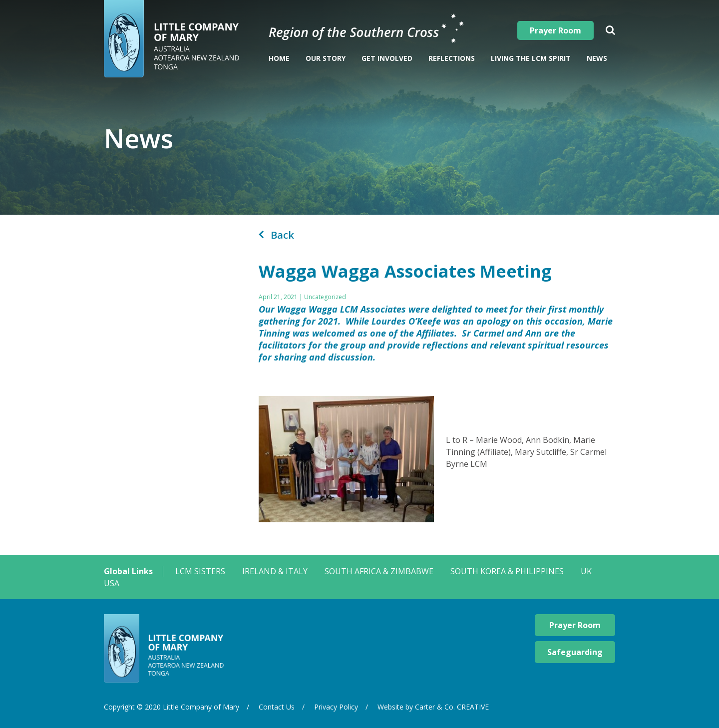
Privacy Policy (336, 707)
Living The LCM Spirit (531, 58)
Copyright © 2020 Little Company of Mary (172, 707)
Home (279, 58)
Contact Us (277, 707)
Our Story (326, 58)
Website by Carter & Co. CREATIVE (433, 707)
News (597, 58)
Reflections (452, 58)
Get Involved (387, 58)
